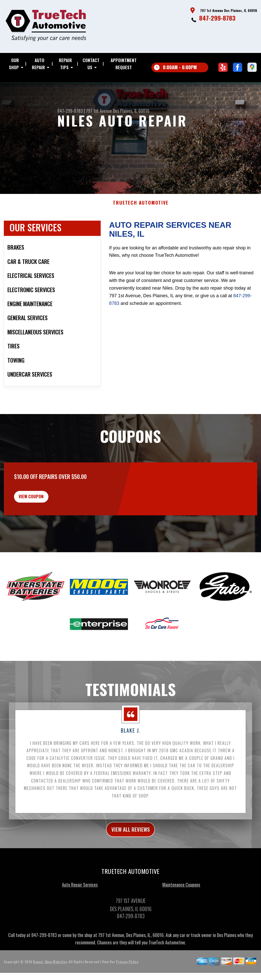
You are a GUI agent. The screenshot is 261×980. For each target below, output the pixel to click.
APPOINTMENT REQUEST (124, 64)
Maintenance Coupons (181, 911)
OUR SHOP (14, 64)
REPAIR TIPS (65, 64)
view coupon (42, 519)
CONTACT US (91, 64)
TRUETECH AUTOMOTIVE (141, 223)
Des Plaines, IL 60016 (131, 111)
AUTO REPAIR (38, 64)
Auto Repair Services (80, 911)
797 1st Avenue (99, 111)
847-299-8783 (217, 18)
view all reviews (131, 855)
